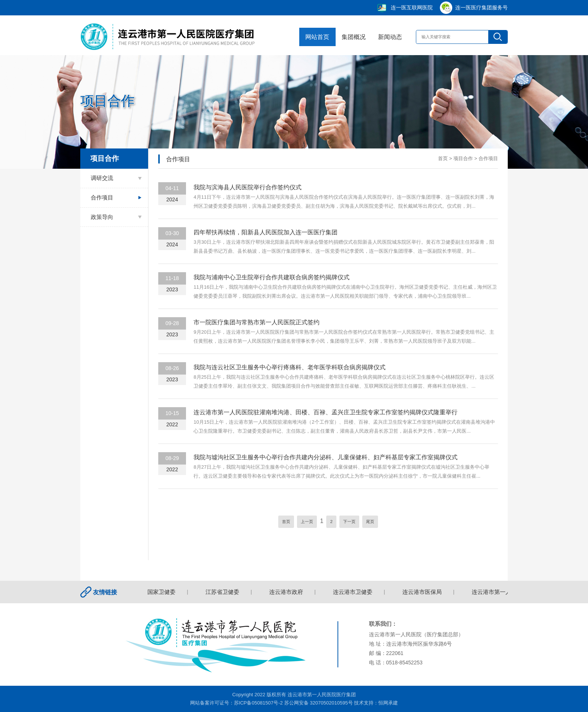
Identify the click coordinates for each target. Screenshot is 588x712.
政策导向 (102, 217)
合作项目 (102, 198)
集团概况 (352, 37)
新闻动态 (388, 37)
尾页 (370, 522)
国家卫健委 (163, 592)
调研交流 (102, 178)
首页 (443, 158)
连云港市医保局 (424, 592)
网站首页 (316, 37)
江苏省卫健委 (224, 592)
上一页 (307, 522)
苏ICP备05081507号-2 (258, 703)
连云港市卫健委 (354, 592)
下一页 (349, 522)
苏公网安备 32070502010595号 (319, 703)
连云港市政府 (288, 592)
